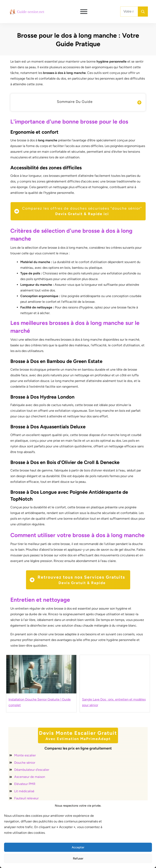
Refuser (78, 858)
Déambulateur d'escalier (32, 770)
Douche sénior (25, 763)
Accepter (78, 847)
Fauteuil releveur (26, 798)
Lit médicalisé (24, 791)
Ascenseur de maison (30, 777)
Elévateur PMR (25, 784)
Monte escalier (25, 755)
